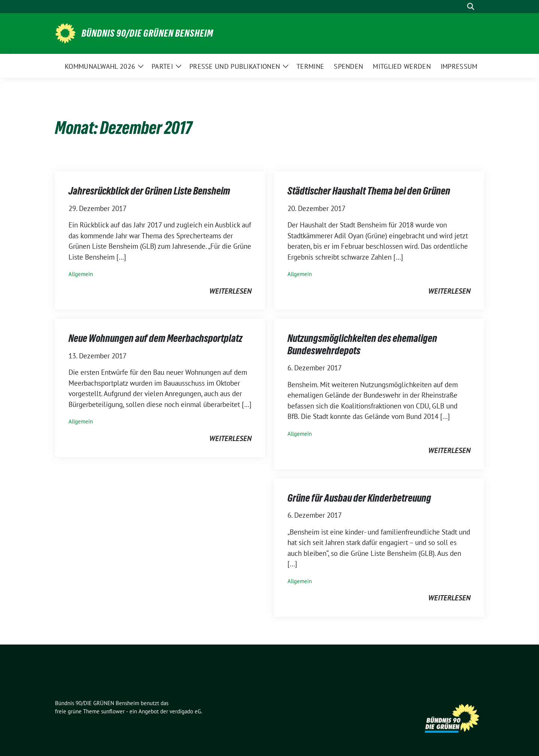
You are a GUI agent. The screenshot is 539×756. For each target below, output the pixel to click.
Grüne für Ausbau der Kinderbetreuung (359, 498)
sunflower (113, 711)
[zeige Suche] (471, 7)
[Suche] (460, 7)
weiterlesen (230, 291)
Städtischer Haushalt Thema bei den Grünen (369, 191)
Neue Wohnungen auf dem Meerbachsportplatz (156, 338)
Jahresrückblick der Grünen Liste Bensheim (149, 191)
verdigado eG (185, 711)
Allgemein (81, 274)
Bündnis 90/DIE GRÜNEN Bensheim (147, 33)
